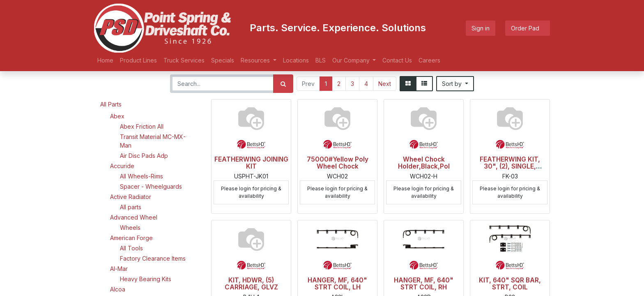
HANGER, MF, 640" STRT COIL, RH (424, 284)
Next (385, 84)
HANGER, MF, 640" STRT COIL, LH (337, 284)
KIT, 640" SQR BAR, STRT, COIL (510, 284)
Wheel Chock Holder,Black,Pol (424, 163)
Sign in (481, 28)
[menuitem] (105, 60)
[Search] (283, 84)
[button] (455, 84)
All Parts (111, 104)
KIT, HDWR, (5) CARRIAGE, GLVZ (251, 284)
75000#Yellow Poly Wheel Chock (338, 163)
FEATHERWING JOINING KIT (251, 163)
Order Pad (528, 28)
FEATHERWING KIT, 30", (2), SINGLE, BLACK (510, 166)
